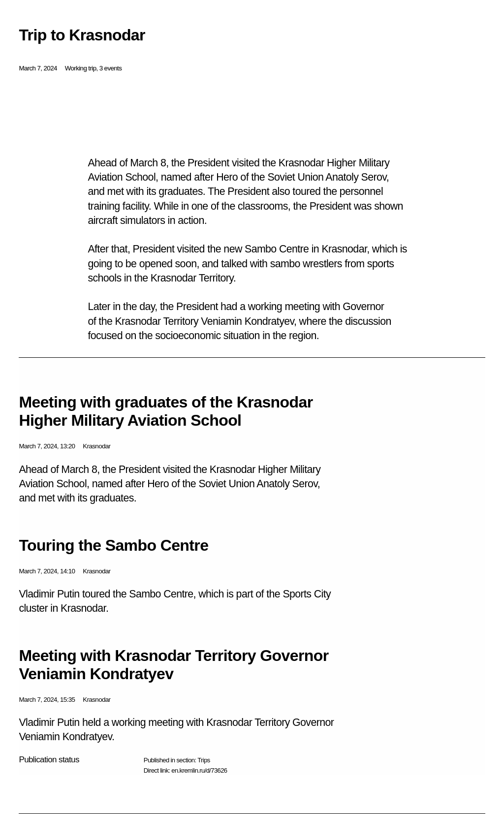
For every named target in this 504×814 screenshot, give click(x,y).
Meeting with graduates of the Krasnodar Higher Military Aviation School (166, 411)
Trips (204, 760)
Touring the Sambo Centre (113, 545)
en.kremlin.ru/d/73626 (199, 770)
